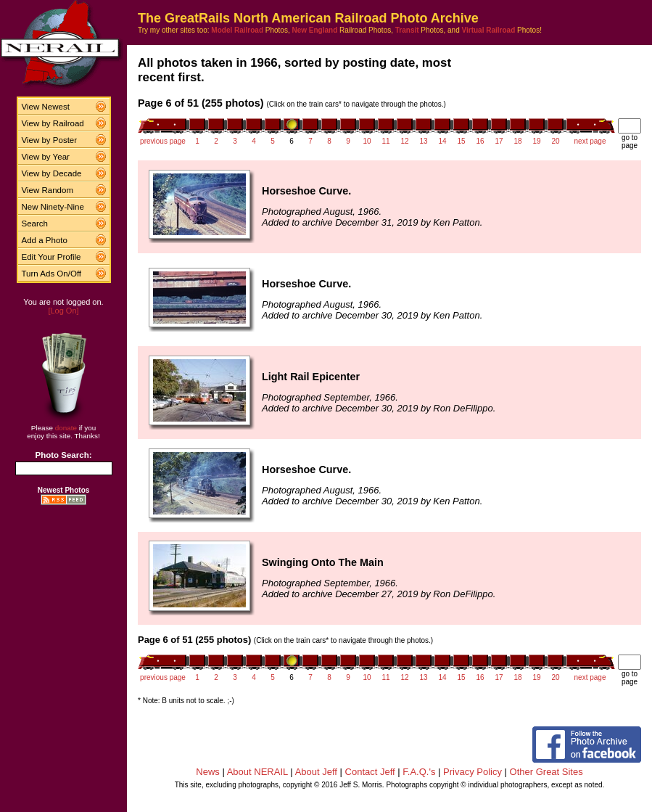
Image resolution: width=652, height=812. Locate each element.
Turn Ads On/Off (52, 274)
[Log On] (63, 311)
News (208, 772)
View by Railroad (53, 123)
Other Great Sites (546, 772)
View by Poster (50, 140)
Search (35, 223)
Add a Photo (45, 240)
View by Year (46, 157)
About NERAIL (257, 772)
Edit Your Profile (51, 257)
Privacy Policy (473, 772)
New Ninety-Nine (53, 207)
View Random (48, 190)
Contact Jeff (370, 772)
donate (66, 428)
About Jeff (316, 772)
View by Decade (52, 173)
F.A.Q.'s (419, 772)
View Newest (46, 107)
